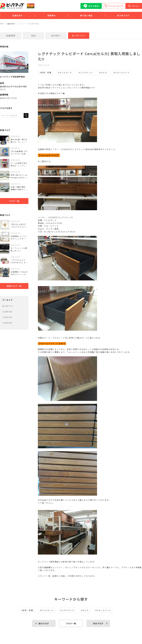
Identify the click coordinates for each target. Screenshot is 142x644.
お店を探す (11, 24)
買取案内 (51, 15)
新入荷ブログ (123, 15)
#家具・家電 (46, 72)
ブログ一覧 (14, 201)
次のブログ (98, 623)
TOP (2, 24)
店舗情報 (11, 36)
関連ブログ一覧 (14, 286)
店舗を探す (18, 15)
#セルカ (103, 72)
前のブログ (44, 623)
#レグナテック (86, 72)
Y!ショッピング (116, 6)
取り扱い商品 (86, 15)
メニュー (134, 6)
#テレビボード (65, 72)
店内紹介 (56, 36)
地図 (33, 36)
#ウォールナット (122, 72)
